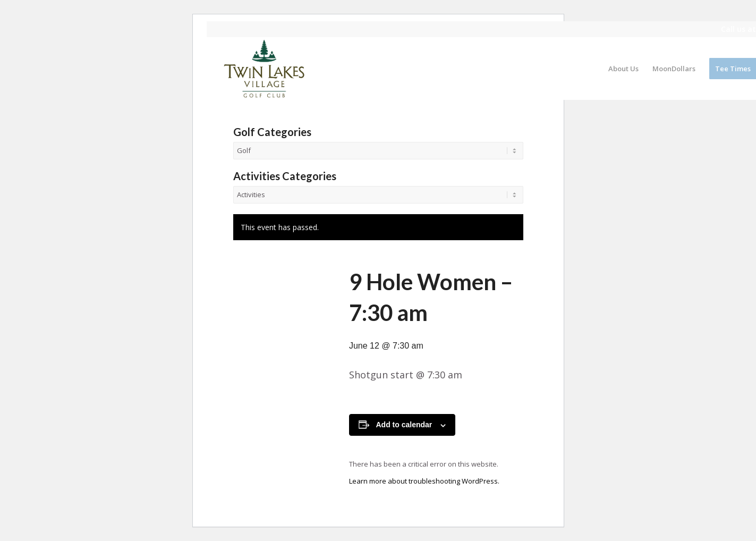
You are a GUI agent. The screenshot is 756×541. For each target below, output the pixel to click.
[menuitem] (623, 69)
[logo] (265, 69)
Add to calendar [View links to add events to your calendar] (404, 425)
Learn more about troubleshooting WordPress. (424, 481)
